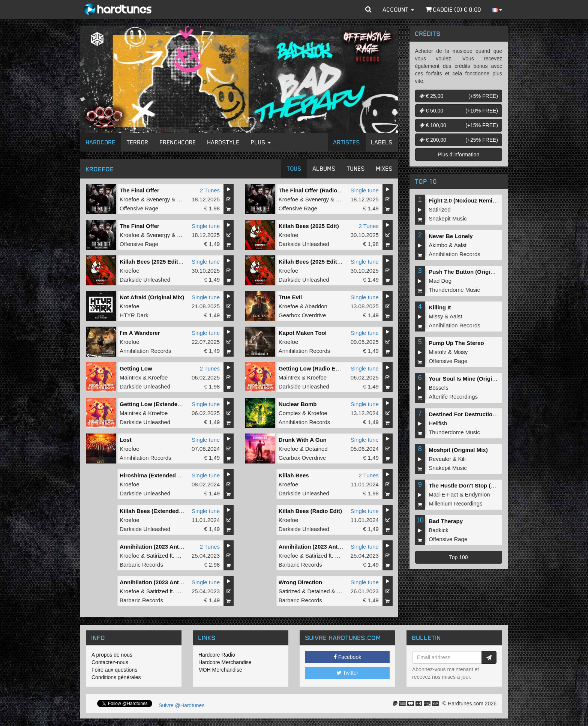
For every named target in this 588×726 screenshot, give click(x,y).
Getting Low (136, 368)
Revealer (440, 459)
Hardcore (101, 142)
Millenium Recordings (455, 503)
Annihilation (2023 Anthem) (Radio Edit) (331, 547)
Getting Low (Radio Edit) (311, 368)
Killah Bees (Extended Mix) (156, 511)
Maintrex (130, 377)
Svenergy (158, 199)
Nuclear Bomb (298, 404)
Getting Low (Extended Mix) (157, 404)
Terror (138, 142)
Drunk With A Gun (303, 440)
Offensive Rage (139, 208)
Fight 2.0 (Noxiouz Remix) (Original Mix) (482, 200)
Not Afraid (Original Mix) (152, 297)
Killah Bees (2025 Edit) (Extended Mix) (171, 262)
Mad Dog (440, 281)
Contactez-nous (110, 662)
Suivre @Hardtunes (181, 705)
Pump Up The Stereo (456, 343)
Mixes (384, 168)
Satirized (157, 556)
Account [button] (398, 9)
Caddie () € (453, 9)
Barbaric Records (141, 565)
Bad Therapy (446, 521)
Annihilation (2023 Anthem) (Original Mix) (175, 582)
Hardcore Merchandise (225, 662)
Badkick (439, 530)
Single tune (365, 190)
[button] (368, 9)
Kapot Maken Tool (303, 333)
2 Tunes (210, 190)
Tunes (356, 168)
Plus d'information (458, 154)
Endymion (478, 494)
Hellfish (438, 423)
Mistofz (438, 352)
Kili (462, 459)
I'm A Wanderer (140, 333)
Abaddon (316, 306)
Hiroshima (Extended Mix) (154, 475)
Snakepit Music (448, 218)
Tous (294, 168)
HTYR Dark (134, 315)
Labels (382, 142)
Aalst (460, 245)
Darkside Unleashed (304, 244)
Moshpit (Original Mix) (458, 450)
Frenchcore (178, 142)
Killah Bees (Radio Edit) (310, 511)
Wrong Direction (300, 582)
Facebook (347, 657)
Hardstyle (223, 142)
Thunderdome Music (454, 290)
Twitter (348, 673)
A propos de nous (112, 655)
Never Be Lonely (451, 236)
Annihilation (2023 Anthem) (156, 547)
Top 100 (459, 557)
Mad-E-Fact (443, 494)
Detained (316, 449)
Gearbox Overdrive (302, 315)
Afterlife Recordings (453, 397)
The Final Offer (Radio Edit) (315, 190)
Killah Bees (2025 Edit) (309, 226)
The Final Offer (139, 190)
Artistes (347, 142)
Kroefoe (130, 199)
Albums (324, 168)
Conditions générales (116, 677)
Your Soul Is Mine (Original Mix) (471, 379)
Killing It (440, 307)
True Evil (290, 297)
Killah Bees (294, 475)
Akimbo (438, 245)
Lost (126, 440)
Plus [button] (261, 142)
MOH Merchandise (220, 670)
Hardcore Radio (217, 655)
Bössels (439, 388)
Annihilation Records (145, 351)
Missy (436, 316)
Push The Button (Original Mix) (470, 272)
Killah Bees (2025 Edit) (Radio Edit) (325, 262)
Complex (290, 413)
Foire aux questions (114, 670)
